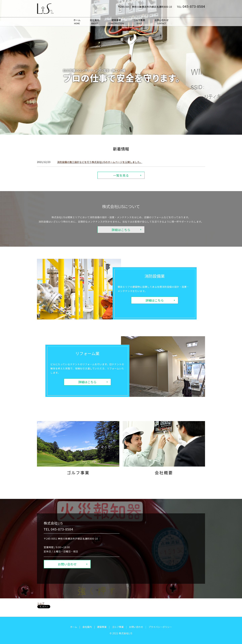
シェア (41, 603)
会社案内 (94, 22)
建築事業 (116, 22)
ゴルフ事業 (139, 22)
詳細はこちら (155, 300)
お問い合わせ (162, 22)
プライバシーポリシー (160, 627)
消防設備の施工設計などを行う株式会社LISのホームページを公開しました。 (100, 162)
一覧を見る (121, 175)
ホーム (77, 22)
